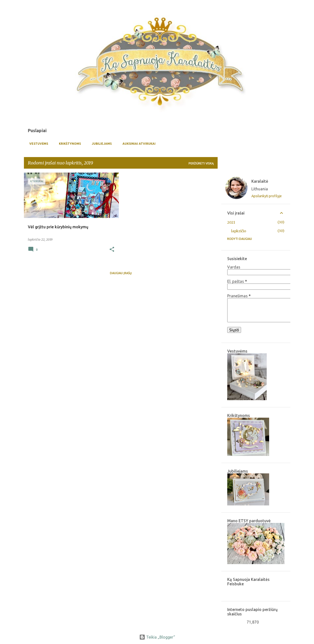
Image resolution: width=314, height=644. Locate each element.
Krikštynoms (68, 144)
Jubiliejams (100, 144)
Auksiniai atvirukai (138, 144)
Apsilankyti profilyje (267, 196)
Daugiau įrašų (121, 273)
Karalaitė (260, 181)
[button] (112, 250)
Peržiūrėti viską (201, 163)
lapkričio (239, 231)
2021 (231, 222)
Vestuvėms (37, 144)
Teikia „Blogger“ (157, 637)
